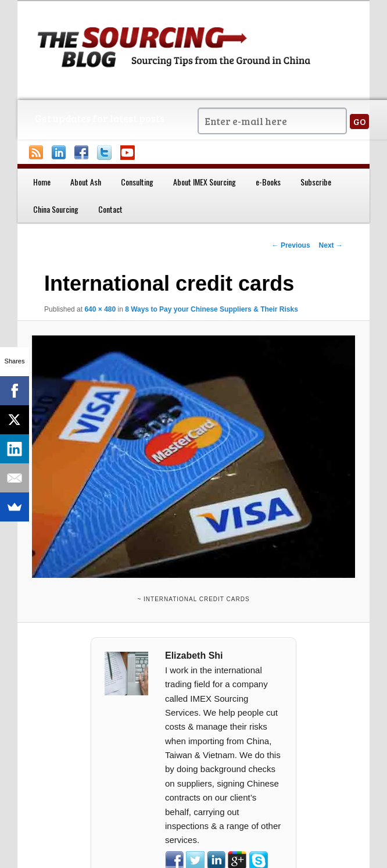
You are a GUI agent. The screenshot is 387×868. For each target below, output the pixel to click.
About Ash (86, 182)
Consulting (137, 182)
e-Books (268, 182)
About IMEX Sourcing (205, 182)
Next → (331, 245)
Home (42, 182)
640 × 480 (100, 309)
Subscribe (316, 182)
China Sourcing (56, 209)
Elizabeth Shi (194, 656)
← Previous (291, 245)
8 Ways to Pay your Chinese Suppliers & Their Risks (212, 309)
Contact (110, 209)
